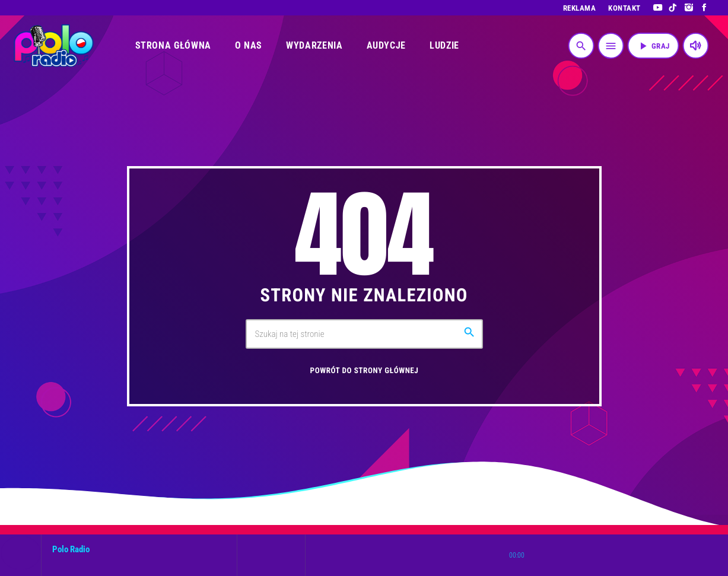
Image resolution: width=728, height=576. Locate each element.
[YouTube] (658, 8)
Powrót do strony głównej (365, 371)
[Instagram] (689, 8)
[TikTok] (673, 8)
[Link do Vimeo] (54, 46)
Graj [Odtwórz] (653, 46)
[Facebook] (705, 8)
